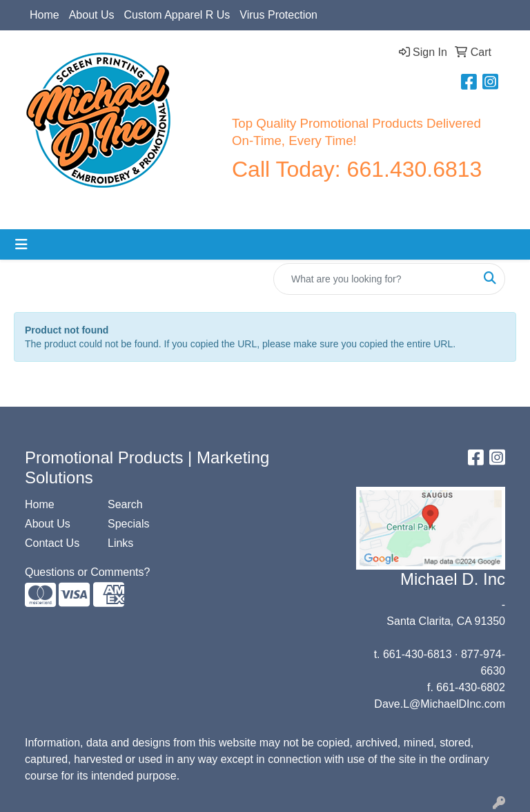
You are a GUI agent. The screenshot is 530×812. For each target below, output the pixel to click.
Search (125, 504)
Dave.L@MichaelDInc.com (440, 704)
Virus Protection (278, 15)
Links (120, 543)
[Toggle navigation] (21, 244)
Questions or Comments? (87, 572)
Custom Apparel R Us (177, 15)
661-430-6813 (418, 654)
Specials (128, 524)
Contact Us (52, 543)
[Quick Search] (375, 279)
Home (45, 15)
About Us (92, 15)
